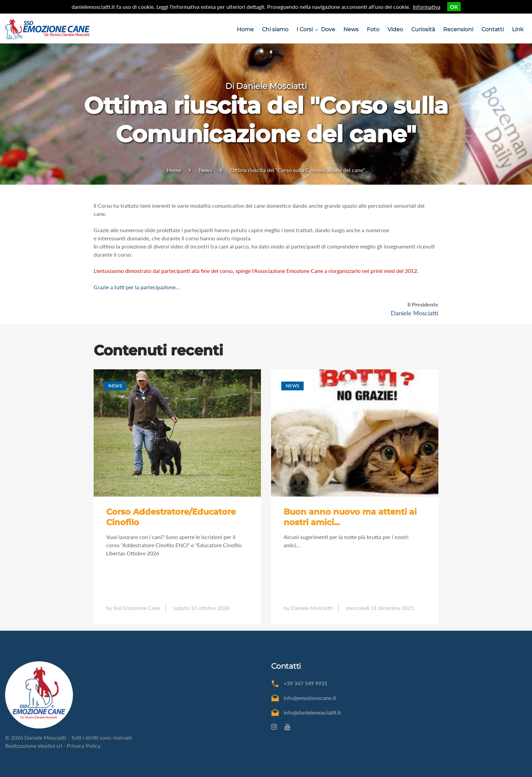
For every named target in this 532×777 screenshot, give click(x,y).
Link (518, 29)
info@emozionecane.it (310, 698)
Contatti (493, 29)
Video (395, 29)
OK (454, 7)
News (351, 29)
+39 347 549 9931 (306, 683)
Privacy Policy (84, 746)
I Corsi (305, 29)
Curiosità (423, 29)
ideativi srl (50, 746)
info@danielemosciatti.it (312, 712)
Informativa (427, 7)
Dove (328, 29)
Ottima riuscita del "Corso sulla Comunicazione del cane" (298, 170)
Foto (373, 29)
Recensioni (458, 29)
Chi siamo (275, 29)
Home (245, 29)
